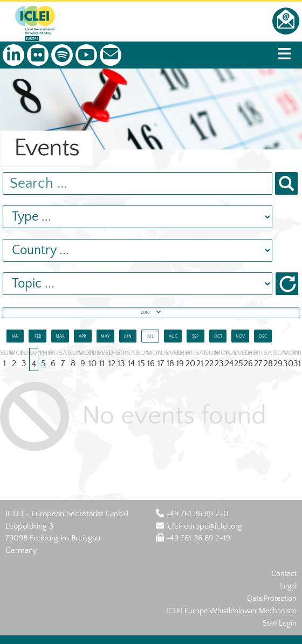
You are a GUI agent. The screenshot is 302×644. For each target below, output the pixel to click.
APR (83, 336)
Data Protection (272, 599)
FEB (38, 336)
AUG (173, 336)
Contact (284, 574)
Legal (288, 586)
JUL (150, 336)
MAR (60, 336)
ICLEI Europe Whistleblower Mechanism (231, 611)
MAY (105, 336)
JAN (15, 336)
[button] (287, 284)
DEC (263, 336)
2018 (151, 311)
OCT (218, 336)
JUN (128, 336)
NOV (240, 336)
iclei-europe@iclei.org (199, 526)
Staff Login (280, 624)
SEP (195, 336)
